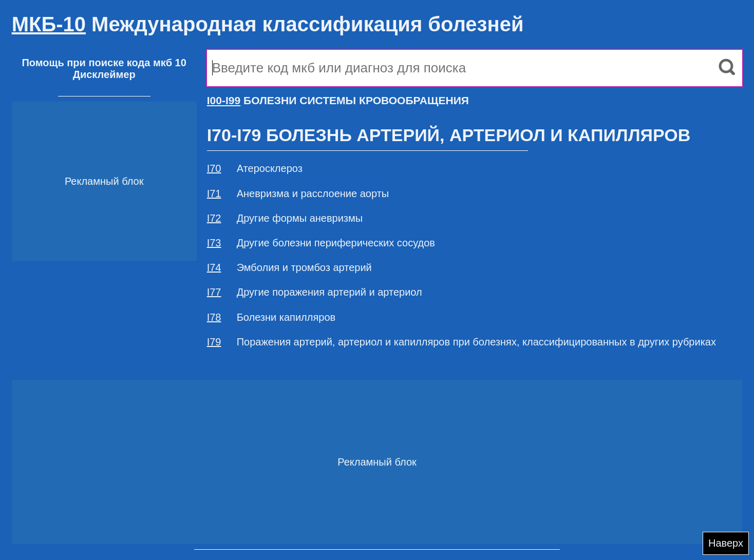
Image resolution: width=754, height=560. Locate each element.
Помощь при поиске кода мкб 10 (104, 63)
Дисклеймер (104, 74)
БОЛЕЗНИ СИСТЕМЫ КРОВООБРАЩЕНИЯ (338, 100)
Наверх (726, 543)
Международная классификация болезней (268, 24)
